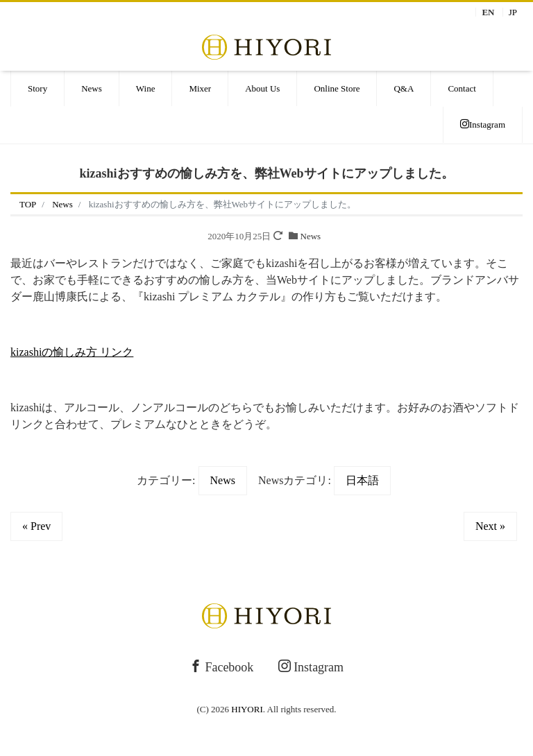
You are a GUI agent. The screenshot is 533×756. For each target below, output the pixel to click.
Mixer (200, 88)
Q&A (404, 88)
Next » (490, 526)
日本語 (362, 480)
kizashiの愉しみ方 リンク (72, 352)
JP (513, 12)
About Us (262, 88)
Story (37, 88)
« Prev (36, 526)
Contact (462, 88)
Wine (146, 88)
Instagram (483, 124)
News (92, 88)
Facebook (221, 667)
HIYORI (247, 709)
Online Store (337, 88)
